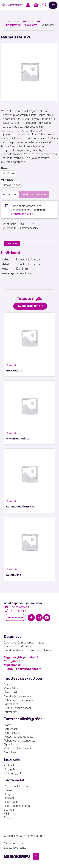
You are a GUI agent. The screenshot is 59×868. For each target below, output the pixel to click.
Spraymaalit (11, 692)
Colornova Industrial (29, 228)
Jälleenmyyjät (13, 773)
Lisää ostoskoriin (34, 194)
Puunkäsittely (12, 688)
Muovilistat (30, 25)
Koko (5, 168)
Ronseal (9, 798)
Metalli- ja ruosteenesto (19, 696)
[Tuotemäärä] (9, 194)
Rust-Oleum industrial (17, 806)
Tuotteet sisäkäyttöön (23, 678)
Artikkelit (9, 765)
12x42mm (9, 173)
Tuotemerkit (14, 780)
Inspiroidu (12, 759)
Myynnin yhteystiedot (19, 657)
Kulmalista (14, 575)
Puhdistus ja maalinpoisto (20, 700)
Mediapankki (15, 617)
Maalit (8, 684)
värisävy (7, 180)
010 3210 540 (17, 611)
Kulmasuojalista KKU (21, 506)
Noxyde (9, 794)
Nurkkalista (14, 370)
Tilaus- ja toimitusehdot (21, 669)
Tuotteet (21, 21)
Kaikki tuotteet (29, 306)
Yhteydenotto (14, 661)
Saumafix (10, 810)
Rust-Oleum (11, 802)
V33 (7, 814)
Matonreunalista (18, 438)
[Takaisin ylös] (36, 856)
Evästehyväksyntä (15, 848)
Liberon (9, 790)
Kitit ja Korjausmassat (17, 708)
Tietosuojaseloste (15, 843)
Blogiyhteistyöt (13, 769)
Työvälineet (11, 704)
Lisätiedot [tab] (12, 243)
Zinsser (8, 817)
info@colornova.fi (22, 214)
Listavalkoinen (11, 185)
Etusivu (8, 21)
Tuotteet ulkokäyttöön (23, 719)
